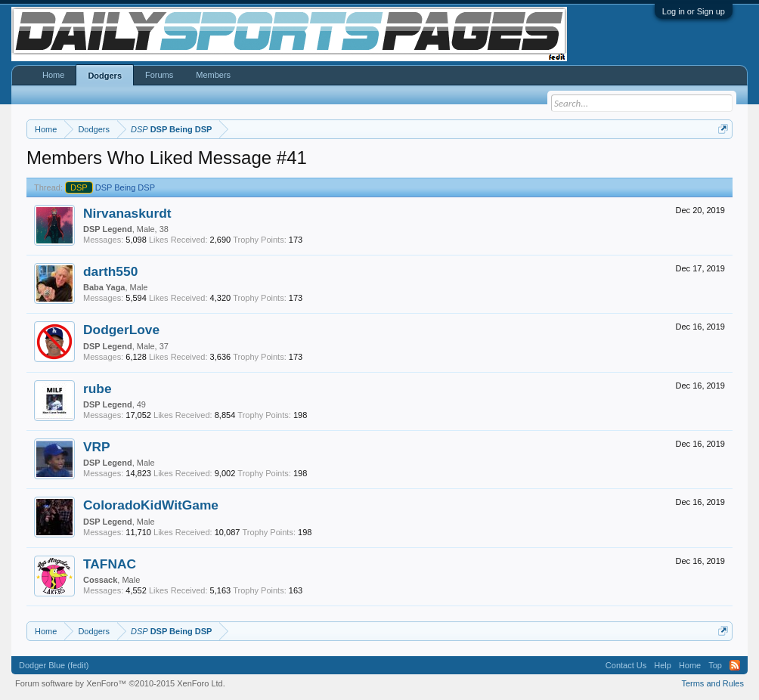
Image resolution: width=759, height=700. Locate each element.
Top (715, 665)
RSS (735, 665)
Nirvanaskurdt (127, 213)
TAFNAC (110, 564)
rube (98, 389)
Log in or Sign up (694, 11)
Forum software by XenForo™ (120, 683)
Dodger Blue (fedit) (54, 665)
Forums (159, 75)
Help (663, 665)
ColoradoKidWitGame (151, 505)
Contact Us (626, 665)
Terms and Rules (713, 683)
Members (213, 75)
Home (53, 75)
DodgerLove (121, 330)
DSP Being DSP (110, 187)
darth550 (110, 271)
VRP (97, 447)
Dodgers (105, 76)
